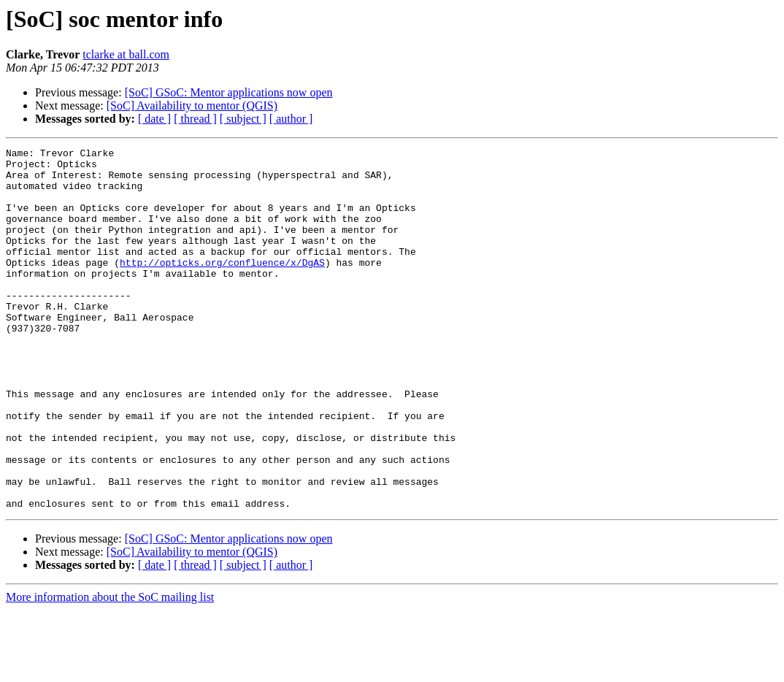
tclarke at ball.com (126, 54)
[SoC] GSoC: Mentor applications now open (229, 92)
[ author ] (291, 119)
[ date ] (154, 119)
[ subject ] (243, 119)
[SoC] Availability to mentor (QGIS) (192, 106)
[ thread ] (195, 119)
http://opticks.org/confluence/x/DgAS (222, 286)
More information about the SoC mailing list (110, 669)
